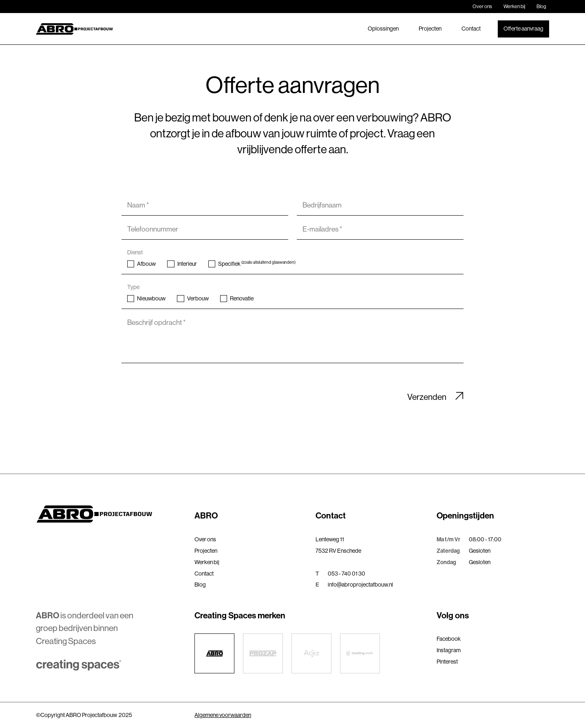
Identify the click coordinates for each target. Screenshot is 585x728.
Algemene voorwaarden (223, 715)
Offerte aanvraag (523, 29)
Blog (541, 7)
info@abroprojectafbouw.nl (360, 585)
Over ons (482, 7)
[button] (251, 516)
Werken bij (514, 7)
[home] (74, 29)
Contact (471, 29)
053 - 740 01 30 (347, 574)
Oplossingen (383, 29)
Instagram (449, 650)
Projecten (430, 29)
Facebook (449, 639)
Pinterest (447, 662)
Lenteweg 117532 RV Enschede (338, 545)
